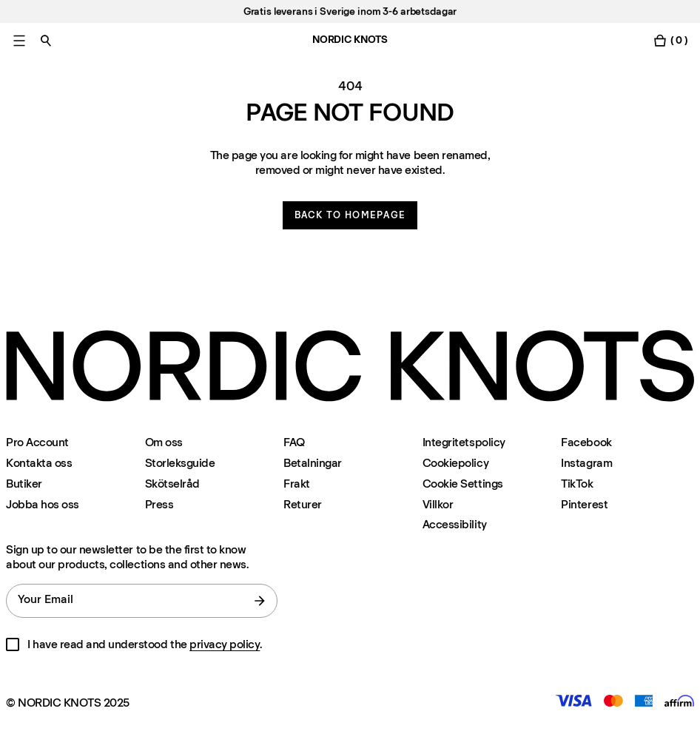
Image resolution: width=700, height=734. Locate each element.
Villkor (438, 504)
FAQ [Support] (294, 442)
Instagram (586, 463)
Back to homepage (350, 215)
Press (159, 504)
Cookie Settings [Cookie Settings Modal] (463, 484)
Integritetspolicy (464, 442)
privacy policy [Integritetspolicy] (225, 644)
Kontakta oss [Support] (39, 463)
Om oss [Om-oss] (164, 442)
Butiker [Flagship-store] (24, 484)
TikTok (577, 484)
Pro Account (37, 442)
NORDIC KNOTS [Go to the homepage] (350, 40)
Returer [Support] (303, 504)
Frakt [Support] (297, 484)
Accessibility (455, 525)
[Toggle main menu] (19, 40)
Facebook (586, 442)
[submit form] (260, 601)
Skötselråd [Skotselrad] (172, 484)
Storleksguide (180, 463)
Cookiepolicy (455, 463)
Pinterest (584, 504)
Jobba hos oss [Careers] (43, 504)
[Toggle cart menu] (670, 40)
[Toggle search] (46, 40)
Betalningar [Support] (313, 463)
